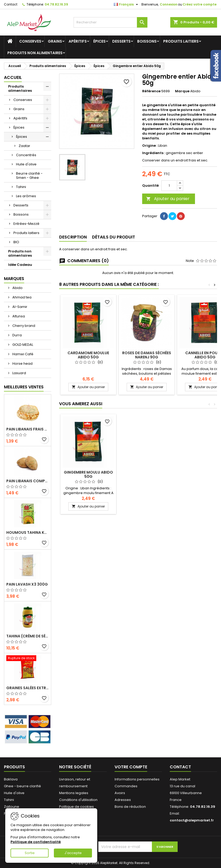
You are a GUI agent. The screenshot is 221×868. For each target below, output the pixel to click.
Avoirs (120, 793)
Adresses (123, 800)
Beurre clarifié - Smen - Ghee (29, 176)
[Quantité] (169, 186)
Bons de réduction (130, 807)
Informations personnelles (137, 779)
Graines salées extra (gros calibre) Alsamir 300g (28, 688)
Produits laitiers (181, 41)
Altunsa (18, 316)
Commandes (126, 786)
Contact (11, 4)
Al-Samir (19, 307)
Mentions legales (74, 793)
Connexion (169, 4)
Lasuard (19, 373)
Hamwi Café (22, 354)
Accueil (13, 77)
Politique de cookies (76, 807)
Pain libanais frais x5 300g (28, 429)
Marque (182, 91)
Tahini (21, 187)
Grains (55, 41)
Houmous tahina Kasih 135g (28, 532)
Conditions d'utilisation (78, 800)
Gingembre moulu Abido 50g (88, 474)
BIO (16, 242)
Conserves (30, 41)
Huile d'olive (26, 164)
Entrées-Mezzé (26, 224)
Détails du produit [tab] (114, 237)
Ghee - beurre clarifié (22, 786)
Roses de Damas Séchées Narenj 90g (147, 355)
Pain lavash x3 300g (27, 584)
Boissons (147, 41)
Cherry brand (23, 326)
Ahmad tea (22, 297)
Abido (17, 288)
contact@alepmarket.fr (192, 820)
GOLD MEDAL (22, 345)
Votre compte (131, 767)
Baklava (11, 779)
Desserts (121, 41)
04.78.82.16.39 (56, 4)
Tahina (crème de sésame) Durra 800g (28, 636)
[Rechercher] (110, 22)
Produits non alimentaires (35, 53)
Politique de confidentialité (36, 842)
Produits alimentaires (20, 88)
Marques (14, 279)
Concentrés (26, 155)
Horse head (22, 364)
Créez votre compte (200, 4)
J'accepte (73, 853)
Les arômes (26, 196)
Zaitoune (12, 807)
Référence (151, 91)
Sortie (30, 853)
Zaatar (24, 146)
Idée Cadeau (20, 265)
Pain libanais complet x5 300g (28, 481)
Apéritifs (78, 41)
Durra (17, 335)
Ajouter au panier (168, 199)
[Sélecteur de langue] (127, 4)
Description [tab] (73, 237)
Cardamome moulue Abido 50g (88, 355)
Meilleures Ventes (24, 387)
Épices (99, 41)
